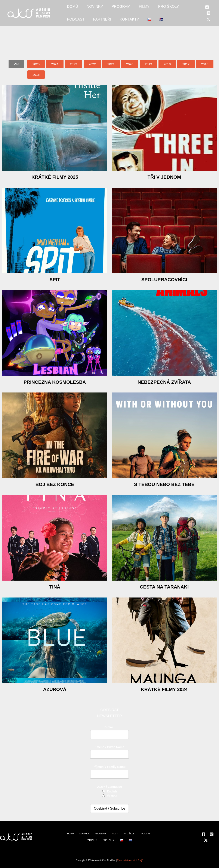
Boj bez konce (55, 484)
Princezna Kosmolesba (55, 382)
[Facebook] (207, 11)
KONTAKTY (97, 26)
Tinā (55, 587)
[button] (16, 64)
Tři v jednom (164, 177)
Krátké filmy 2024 (164, 689)
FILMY (129, 9)
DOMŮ (70, 9)
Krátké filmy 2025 (55, 177)
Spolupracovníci (164, 279)
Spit (55, 279)
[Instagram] (208, 17)
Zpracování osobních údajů (130, 860)
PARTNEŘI (74, 26)
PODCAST (173, 9)
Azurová (55, 689)
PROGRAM (110, 9)
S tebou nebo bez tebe (164, 484)
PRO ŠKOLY (149, 9)
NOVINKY (88, 9)
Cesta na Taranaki (164, 587)
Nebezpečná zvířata (164, 382)
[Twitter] (208, 24)
